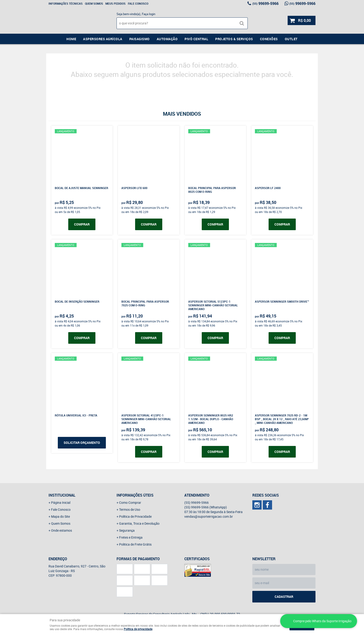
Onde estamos (62, 530)
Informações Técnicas (66, 3)
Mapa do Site (60, 516)
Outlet (291, 39)
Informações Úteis (135, 495)
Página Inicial (61, 502)
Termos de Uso (130, 509)
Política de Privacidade (135, 516)
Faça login (149, 14)
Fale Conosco (138, 3)
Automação (167, 39)
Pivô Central (196, 39)
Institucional (62, 495)
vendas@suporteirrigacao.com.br (209, 516)
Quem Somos (94, 3)
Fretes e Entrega (131, 537)
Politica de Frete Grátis (135, 544)
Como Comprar (130, 502)
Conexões (269, 39)
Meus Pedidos (115, 3)
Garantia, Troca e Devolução (139, 523)
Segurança (127, 530)
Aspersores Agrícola (103, 39)
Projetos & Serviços (234, 39)
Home (71, 39)
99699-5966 (265, 3)
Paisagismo (140, 39)
